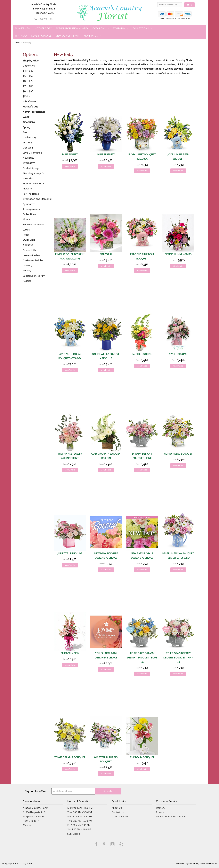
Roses (26, 235)
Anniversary (30, 137)
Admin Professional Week (72, 28)
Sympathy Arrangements (31, 207)
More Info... (91, 36)
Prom (26, 132)
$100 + (26, 96)
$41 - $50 (28, 71)
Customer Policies (33, 260)
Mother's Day (43, 28)
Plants (26, 219)
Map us (27, 825)
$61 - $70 (28, 81)
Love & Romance (41, 36)
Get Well (28, 148)
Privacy (27, 271)
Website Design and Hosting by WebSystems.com (196, 863)
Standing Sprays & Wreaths (33, 176)
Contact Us (29, 250)
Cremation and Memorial (37, 199)
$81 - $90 (28, 91)
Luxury (26, 230)
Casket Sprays (31, 168)
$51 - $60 (28, 76)
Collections (141, 28)
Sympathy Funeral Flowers (33, 186)
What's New (23, 28)
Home (18, 43)
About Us (28, 245)
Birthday (21, 36)
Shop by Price (31, 61)
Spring (26, 127)
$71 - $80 (28, 86)
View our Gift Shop (68, 36)
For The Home (31, 194)
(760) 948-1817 (44, 19)
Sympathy (119, 28)
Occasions (99, 28)
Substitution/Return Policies (34, 278)
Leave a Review (31, 255)
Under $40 (29, 66)
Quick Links (29, 240)
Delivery (27, 266)
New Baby (29, 158)
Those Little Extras (33, 225)
